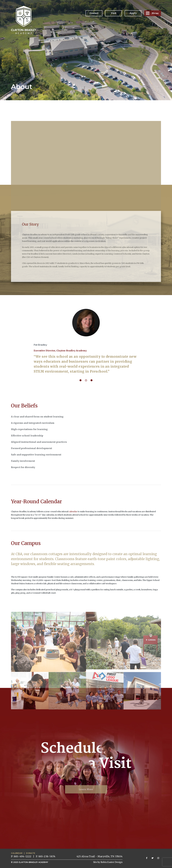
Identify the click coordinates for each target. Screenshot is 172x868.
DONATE (31, 853)
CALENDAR (17, 853)
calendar (73, 512)
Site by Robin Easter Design (108, 862)
